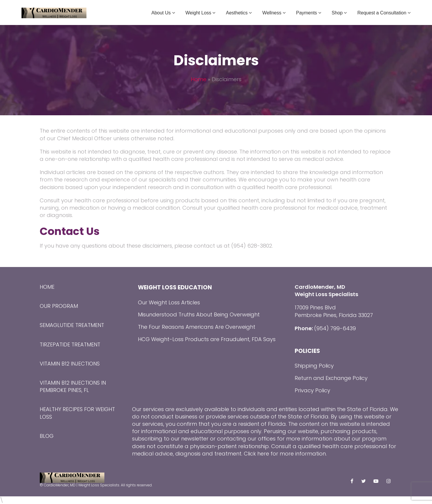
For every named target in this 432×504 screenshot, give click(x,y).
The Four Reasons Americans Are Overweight (197, 327)
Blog (47, 436)
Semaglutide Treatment (72, 325)
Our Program (59, 306)
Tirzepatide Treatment (70, 344)
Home (199, 79)
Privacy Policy (312, 390)
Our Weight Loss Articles (169, 302)
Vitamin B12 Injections (70, 364)
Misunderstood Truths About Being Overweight (199, 314)
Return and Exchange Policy (331, 378)
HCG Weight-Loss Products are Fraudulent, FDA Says (207, 339)
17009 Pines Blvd (315, 307)
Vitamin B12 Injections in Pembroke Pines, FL (73, 386)
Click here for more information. (285, 454)
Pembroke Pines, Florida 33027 (334, 315)
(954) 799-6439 (335, 328)
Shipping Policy (314, 366)
